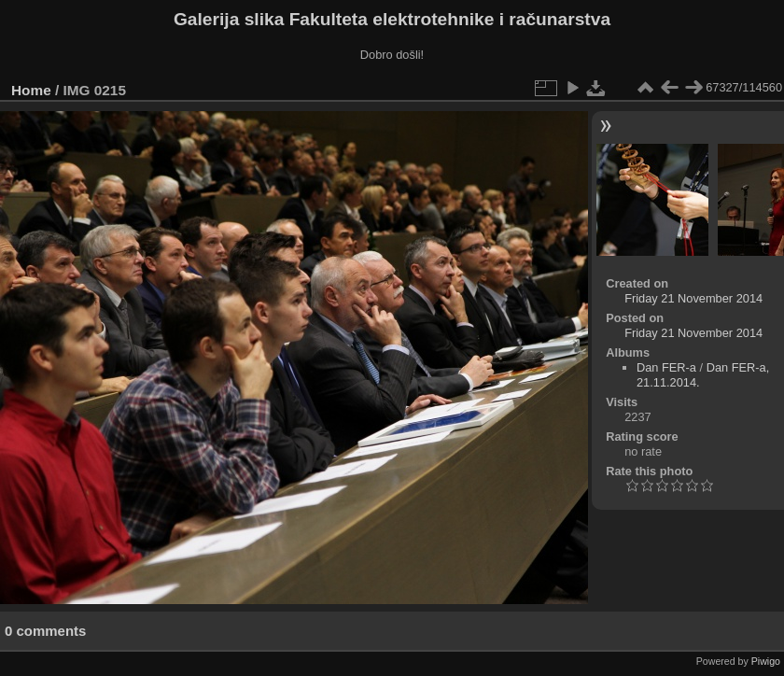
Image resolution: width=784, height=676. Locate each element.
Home (31, 90)
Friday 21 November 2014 (693, 298)
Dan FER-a (666, 367)
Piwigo (766, 661)
